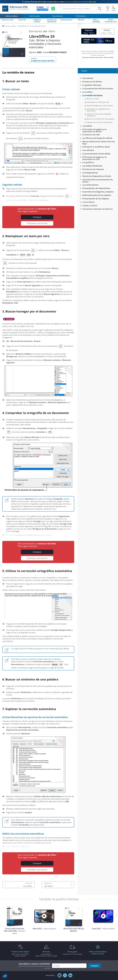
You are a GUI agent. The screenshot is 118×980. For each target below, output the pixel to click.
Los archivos (88, 202)
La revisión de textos (92, 95)
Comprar (37, 217)
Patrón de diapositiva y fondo (97, 176)
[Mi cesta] (107, 9)
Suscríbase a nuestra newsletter (34, 966)
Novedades (88, 78)
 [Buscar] (99, 9)
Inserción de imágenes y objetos (98, 192)
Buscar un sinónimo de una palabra (101, 119)
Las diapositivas (90, 173)
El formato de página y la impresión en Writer (94, 130)
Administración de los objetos (97, 195)
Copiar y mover (90, 205)
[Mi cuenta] (114, 9)
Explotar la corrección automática (100, 122)
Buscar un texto (93, 99)
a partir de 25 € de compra (72, 953)
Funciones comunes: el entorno (98, 209)
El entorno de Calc (91, 135)
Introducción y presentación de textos (98, 181)
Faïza (55, 52)
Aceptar (95, 966)
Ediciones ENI (16, 9)
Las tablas (49, 886)
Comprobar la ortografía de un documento (98, 110)
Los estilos (28, 886)
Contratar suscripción (37, 223)
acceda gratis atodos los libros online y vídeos (46, 954)
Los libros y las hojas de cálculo (97, 138)
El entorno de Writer (92, 82)
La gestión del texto (92, 85)
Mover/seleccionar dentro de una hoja (99, 143)
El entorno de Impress (93, 169)
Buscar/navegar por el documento (100, 106)
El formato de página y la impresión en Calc (94, 158)
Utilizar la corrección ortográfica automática (99, 115)
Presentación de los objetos (96, 199)
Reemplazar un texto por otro (98, 102)
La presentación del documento (98, 88)
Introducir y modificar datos (96, 147)
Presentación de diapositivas (96, 188)
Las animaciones (90, 185)
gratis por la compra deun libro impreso (20, 954)
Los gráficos (88, 162)
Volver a (43, 60)
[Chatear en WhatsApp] (53, 9)
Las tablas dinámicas (92, 166)
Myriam (35, 52)
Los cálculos (88, 150)
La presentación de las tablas (96, 154)
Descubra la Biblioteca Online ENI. (59, 2)
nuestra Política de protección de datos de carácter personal (34, 967)
